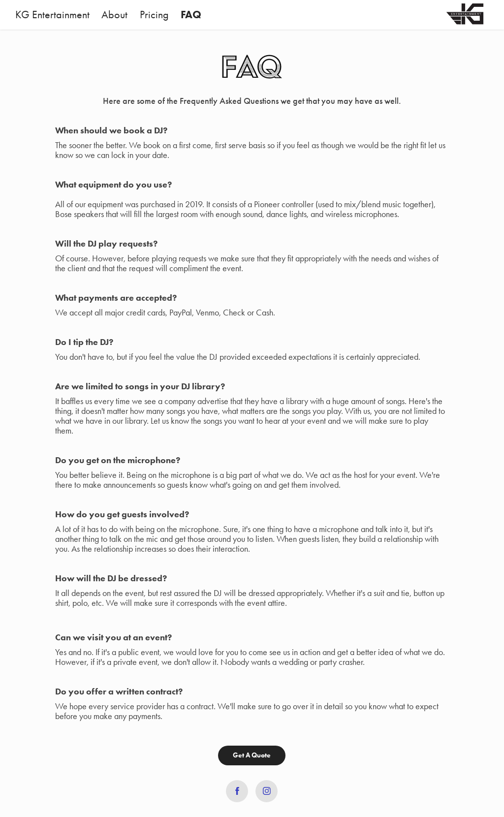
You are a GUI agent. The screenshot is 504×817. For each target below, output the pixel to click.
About (114, 15)
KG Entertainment (52, 15)
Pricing (154, 15)
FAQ (191, 15)
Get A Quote (252, 755)
